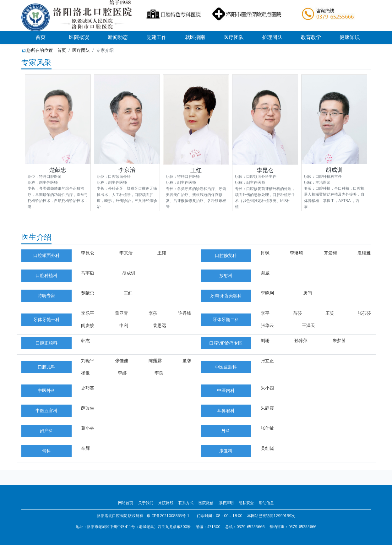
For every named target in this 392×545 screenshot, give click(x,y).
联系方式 (186, 503)
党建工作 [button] (156, 37)
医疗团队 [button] (234, 37)
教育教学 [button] (311, 37)
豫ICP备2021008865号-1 (168, 516)
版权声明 (226, 503)
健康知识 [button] (350, 37)
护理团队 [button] (272, 37)
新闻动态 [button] (118, 37)
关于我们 (146, 503)
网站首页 (126, 503)
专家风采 (36, 63)
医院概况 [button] (79, 37)
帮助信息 (266, 503)
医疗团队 (81, 50)
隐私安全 (246, 503)
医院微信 (206, 503)
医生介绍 (36, 237)
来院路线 (166, 503)
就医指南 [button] (195, 37)
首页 (48, 37)
